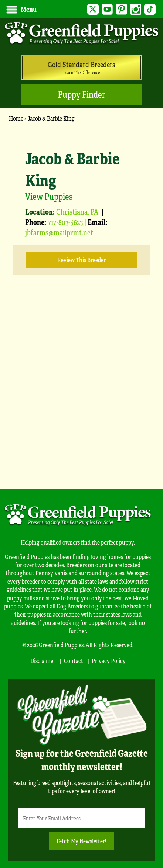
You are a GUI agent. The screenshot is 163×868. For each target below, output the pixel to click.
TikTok (150, 9)
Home (16, 118)
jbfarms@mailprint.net (59, 232)
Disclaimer (43, 661)
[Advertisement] (81, 393)
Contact (74, 661)
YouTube (107, 9)
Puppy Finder (81, 94)
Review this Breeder (81, 260)
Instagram (136, 9)
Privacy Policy (109, 661)
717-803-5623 (65, 222)
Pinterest (121, 9)
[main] (81, 302)
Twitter (93, 9)
